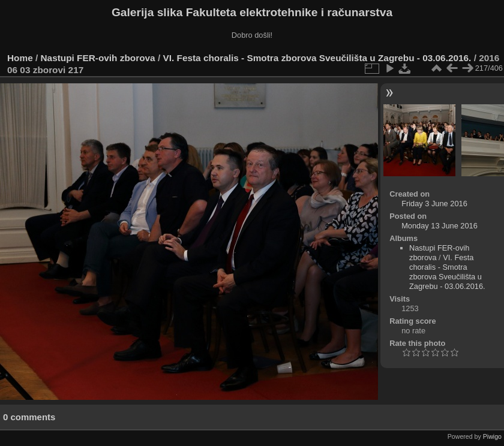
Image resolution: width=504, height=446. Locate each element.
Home (20, 58)
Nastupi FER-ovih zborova (98, 58)
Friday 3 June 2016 (434, 204)
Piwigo (492, 436)
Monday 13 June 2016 (439, 226)
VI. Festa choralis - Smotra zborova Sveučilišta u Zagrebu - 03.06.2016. (317, 58)
